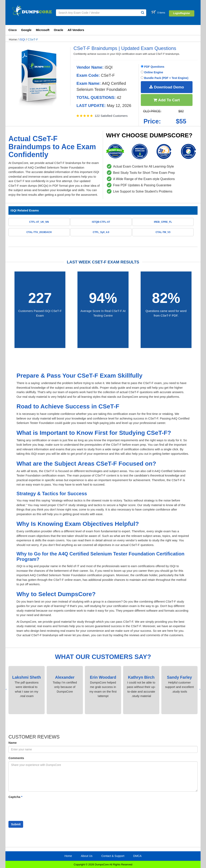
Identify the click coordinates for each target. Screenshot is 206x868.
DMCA (137, 856)
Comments (16, 758)
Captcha (15, 797)
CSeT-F (33, 39)
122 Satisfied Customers (111, 116)
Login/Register (182, 13)
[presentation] (200, 689)
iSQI (22, 39)
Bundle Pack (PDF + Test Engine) (165, 78)
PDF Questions (153, 67)
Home (13, 39)
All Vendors (76, 30)
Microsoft (43, 30)
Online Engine (152, 72)
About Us (87, 856)
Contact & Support (113, 856)
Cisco (13, 30)
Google (26, 30)
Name (13, 743)
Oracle (58, 30)
